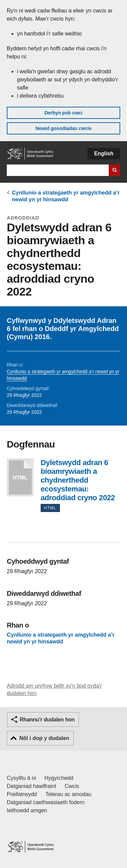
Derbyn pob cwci (63, 113)
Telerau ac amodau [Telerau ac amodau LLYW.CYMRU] (68, 794)
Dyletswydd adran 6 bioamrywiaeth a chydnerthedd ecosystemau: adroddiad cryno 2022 (20, 477)
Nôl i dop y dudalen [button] (44, 738)
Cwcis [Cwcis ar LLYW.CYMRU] (72, 786)
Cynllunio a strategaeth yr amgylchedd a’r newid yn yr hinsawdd (61, 639)
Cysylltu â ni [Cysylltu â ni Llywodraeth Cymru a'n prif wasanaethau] (21, 778)
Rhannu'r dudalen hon (47, 720)
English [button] (104, 154)
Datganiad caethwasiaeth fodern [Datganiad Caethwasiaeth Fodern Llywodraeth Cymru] (46, 802)
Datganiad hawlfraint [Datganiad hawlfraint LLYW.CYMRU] (31, 786)
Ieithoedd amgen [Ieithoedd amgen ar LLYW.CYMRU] (27, 810)
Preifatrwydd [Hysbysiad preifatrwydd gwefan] (22, 794)
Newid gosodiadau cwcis (64, 128)
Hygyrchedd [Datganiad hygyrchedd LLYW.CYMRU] (59, 778)
